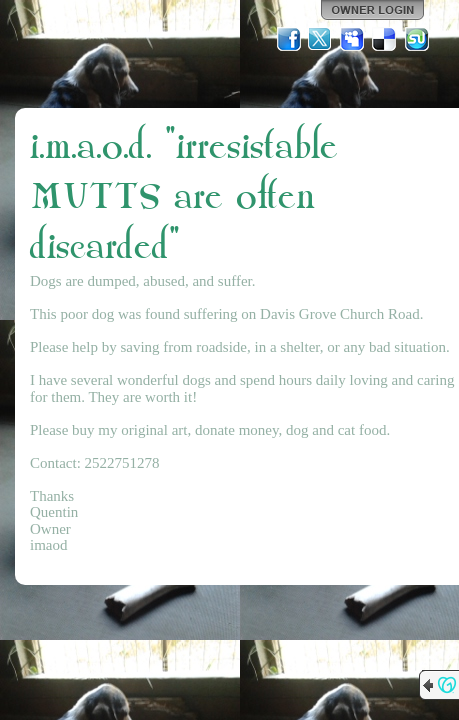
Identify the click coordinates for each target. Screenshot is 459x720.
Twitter (321, 39)
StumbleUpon (417, 39)
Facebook (289, 39)
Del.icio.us (385, 39)
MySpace (353, 39)
